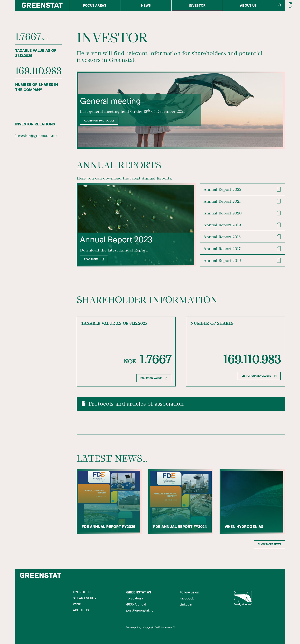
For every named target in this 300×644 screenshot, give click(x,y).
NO (290, 7)
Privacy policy (133, 627)
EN (290, 3)
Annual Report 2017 (222, 249)
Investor (197, 5)
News (146, 5)
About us (248, 5)
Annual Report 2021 (222, 201)
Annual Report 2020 (223, 213)
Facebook (187, 598)
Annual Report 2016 (222, 260)
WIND (77, 604)
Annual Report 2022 (223, 189)
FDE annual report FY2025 (109, 527)
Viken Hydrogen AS (244, 527)
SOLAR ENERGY (85, 598)
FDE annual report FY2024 (180, 527)
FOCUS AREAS (95, 5)
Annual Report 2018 (222, 237)
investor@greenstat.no (36, 135)
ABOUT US (81, 610)
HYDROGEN (82, 592)
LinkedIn (186, 604)
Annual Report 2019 (222, 225)
